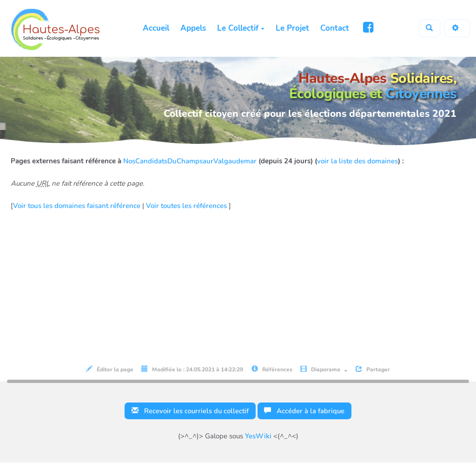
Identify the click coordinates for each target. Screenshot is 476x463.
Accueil (155, 28)
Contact (334, 28)
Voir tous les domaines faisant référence (78, 206)
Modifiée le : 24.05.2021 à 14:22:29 (192, 369)
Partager (373, 369)
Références (272, 369)
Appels (193, 28)
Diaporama (324, 369)
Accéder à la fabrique (305, 411)
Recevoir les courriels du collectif (190, 411)
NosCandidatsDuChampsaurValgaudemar (190, 161)
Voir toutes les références (187, 206)
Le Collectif (240, 28)
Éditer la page (110, 369)
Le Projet (292, 28)
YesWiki (258, 436)
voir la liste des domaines (357, 161)
